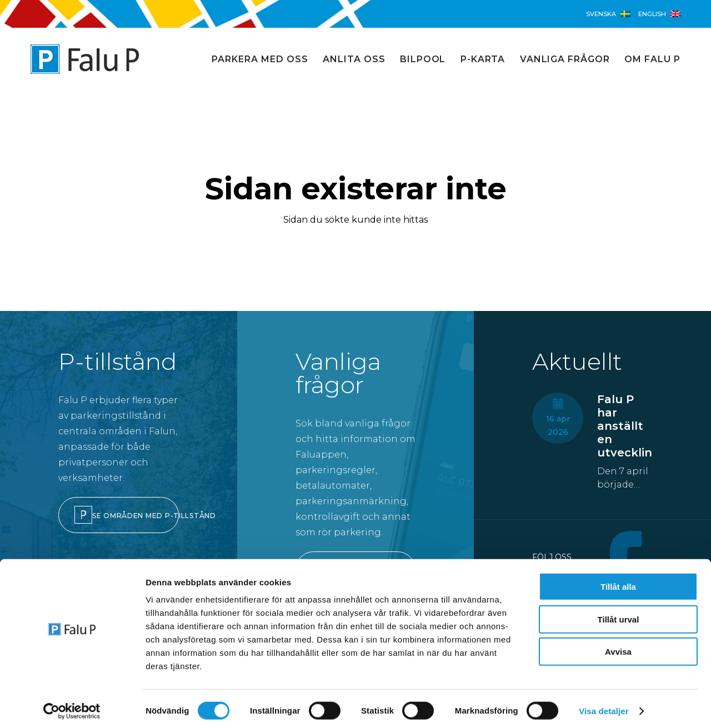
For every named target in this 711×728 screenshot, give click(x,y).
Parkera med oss (260, 59)
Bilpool (423, 59)
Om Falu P (652, 59)
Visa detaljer (604, 706)
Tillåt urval (619, 614)
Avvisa (618, 647)
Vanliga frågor (565, 59)
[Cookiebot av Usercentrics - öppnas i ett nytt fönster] (72, 706)
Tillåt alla (618, 582)
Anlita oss (354, 59)
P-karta (483, 59)
